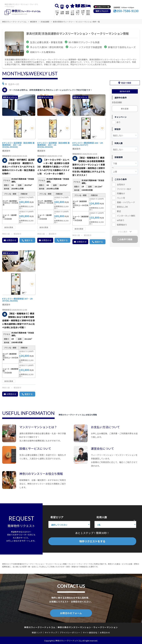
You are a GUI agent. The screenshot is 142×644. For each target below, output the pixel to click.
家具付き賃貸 (88, 13)
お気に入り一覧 (103, 7)
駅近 (119, 210)
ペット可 (121, 197)
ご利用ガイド (78, 13)
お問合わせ (83, 13)
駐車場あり (122, 223)
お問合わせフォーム (71, 613)
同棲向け (121, 192)
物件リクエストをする (92, 541)
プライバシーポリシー (70, 632)
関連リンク (37, 632)
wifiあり (121, 219)
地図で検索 (126, 82)
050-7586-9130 (128, 11)
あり (119, 121)
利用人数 (102, 517)
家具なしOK (122, 206)
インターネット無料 (126, 215)
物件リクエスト (102, 11)
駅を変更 (125, 107)
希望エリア (57, 517)
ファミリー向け (124, 188)
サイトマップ (51, 632)
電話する (29, 240)
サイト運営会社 (90, 632)
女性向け (121, 183)
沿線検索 (62, 13)
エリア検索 (57, 13)
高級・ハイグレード (126, 201)
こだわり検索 (72, 13)
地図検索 (67, 13)
